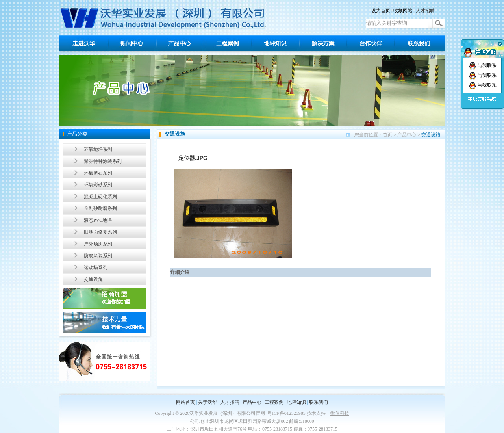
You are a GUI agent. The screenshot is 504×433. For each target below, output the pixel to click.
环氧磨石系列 (98, 173)
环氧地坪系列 (98, 149)
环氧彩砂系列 (98, 185)
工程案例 (274, 402)
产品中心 (407, 135)
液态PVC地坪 (98, 220)
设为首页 (381, 11)
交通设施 (93, 279)
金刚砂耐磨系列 (100, 208)
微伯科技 (340, 413)
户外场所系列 (98, 244)
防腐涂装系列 (98, 256)
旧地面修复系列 (100, 232)
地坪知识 (296, 402)
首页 (387, 135)
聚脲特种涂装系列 (103, 161)
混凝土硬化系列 (100, 197)
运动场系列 (96, 268)
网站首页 (185, 402)
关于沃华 (208, 402)
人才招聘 (425, 11)
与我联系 (483, 65)
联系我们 (319, 402)
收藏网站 (403, 11)
